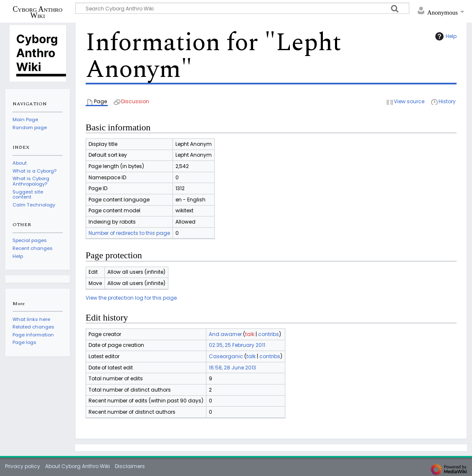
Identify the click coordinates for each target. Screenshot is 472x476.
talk (250, 334)
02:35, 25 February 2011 (237, 345)
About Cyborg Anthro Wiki (77, 466)
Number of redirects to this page (129, 233)
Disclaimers (130, 466)
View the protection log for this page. (132, 298)
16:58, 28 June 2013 (232, 368)
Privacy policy (23, 466)
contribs (269, 334)
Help (445, 36)
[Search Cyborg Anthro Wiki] (242, 8)
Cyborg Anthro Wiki (38, 12)
